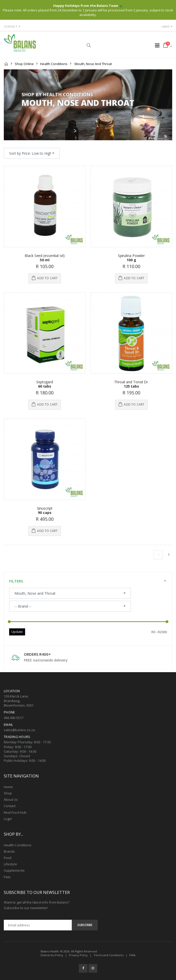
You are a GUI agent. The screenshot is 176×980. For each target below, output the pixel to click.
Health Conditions (54, 64)
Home (8, 787)
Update (17, 632)
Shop (8, 793)
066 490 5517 (14, 718)
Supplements (14, 870)
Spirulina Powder (131, 256)
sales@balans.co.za (19, 730)
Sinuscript (45, 508)
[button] (89, 45)
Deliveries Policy (52, 955)
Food (8, 858)
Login (8, 819)
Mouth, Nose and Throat (93, 64)
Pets (7, 877)
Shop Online (24, 64)
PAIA (132, 955)
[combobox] (32, 153)
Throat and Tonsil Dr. (131, 382)
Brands (9, 851)
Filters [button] (16, 581)
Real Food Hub (15, 812)
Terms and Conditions (109, 955)
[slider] (9, 622)
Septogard (45, 382)
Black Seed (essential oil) (45, 256)
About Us (11, 799)
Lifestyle (10, 864)
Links (165, 26)
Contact (11, 26)
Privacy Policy (78, 955)
